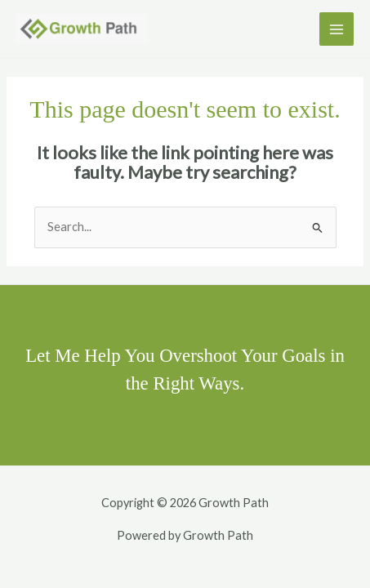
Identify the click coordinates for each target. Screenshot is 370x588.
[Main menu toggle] (337, 29)
